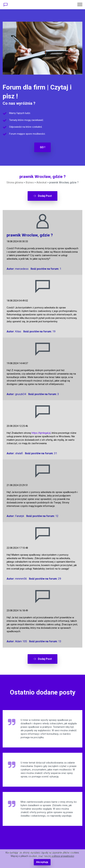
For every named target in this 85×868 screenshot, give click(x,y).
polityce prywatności (63, 856)
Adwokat (42, 182)
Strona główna (15, 182)
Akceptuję (42, 862)
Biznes (30, 182)
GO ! (42, 147)
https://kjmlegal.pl (41, 433)
